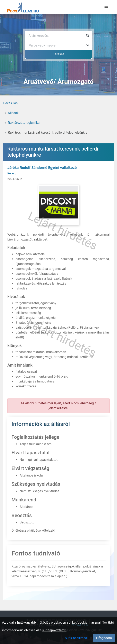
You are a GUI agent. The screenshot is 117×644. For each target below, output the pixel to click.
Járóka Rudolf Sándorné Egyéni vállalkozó (42, 168)
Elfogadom (104, 638)
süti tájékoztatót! (54, 630)
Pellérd (12, 173)
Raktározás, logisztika (24, 123)
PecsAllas (10, 103)
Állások (13, 113)
